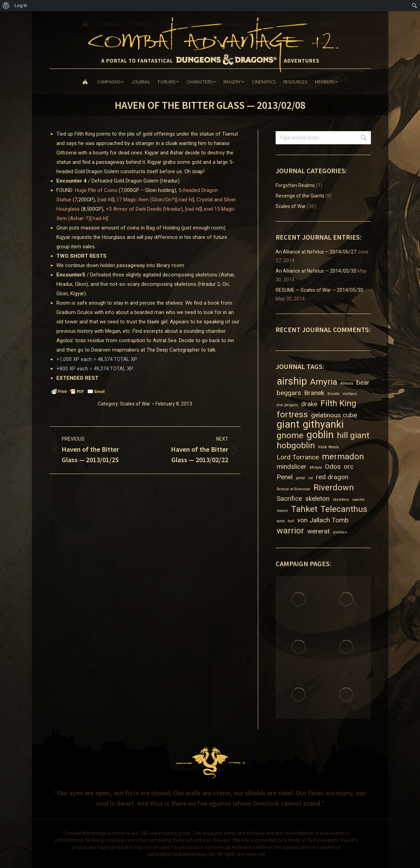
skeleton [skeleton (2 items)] (317, 499)
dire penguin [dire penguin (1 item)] (287, 405)
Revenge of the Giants (300, 196)
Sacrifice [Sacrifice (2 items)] (289, 499)
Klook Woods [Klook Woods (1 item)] (328, 447)
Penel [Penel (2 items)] (285, 477)
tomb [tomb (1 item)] (281, 521)
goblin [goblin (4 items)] (320, 435)
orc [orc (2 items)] (349, 467)
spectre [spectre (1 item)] (358, 500)
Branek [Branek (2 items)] (314, 393)
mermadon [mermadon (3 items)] (343, 456)
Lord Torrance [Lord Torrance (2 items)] (298, 457)
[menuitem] (6, 6)
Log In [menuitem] (21, 5)
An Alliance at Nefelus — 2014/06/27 (316, 252)
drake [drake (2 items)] (309, 404)
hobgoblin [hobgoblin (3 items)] (296, 445)
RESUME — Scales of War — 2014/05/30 (319, 290)
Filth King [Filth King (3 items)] (338, 403)
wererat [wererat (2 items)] (318, 531)
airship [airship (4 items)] (292, 381)
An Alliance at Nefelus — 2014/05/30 (316, 271)
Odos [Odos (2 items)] (333, 467)
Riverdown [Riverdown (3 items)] (334, 487)
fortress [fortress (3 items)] (292, 414)
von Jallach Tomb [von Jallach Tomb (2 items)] (323, 520)
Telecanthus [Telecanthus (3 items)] (344, 509)
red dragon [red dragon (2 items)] (332, 477)
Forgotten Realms (295, 185)
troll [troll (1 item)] (291, 521)
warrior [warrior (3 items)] (290, 531)
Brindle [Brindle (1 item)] (334, 394)
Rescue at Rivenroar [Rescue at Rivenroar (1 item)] (294, 489)
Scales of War (135, 404)
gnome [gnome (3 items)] (290, 435)
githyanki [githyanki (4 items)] (323, 424)
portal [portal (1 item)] (300, 478)
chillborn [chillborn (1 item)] (350, 394)
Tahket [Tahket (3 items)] (304, 509)
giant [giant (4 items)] (288, 424)
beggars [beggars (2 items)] (289, 393)
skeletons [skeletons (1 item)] (341, 500)
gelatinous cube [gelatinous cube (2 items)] (334, 415)
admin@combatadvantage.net (181, 854)
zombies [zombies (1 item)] (340, 532)
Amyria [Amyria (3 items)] (324, 382)
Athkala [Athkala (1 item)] (347, 383)
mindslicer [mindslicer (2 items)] (292, 467)
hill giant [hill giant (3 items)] (353, 435)
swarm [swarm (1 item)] (282, 511)
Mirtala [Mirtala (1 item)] (316, 468)
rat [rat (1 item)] (311, 478)
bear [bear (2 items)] (363, 382)
